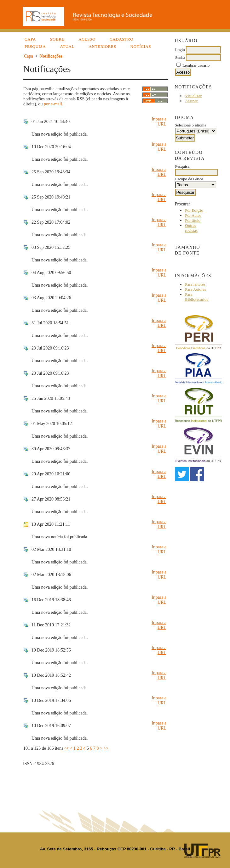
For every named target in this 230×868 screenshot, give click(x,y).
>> (106, 748)
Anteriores (102, 46)
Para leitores (195, 284)
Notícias (141, 46)
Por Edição (194, 210)
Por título (193, 220)
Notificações (51, 56)
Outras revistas (191, 228)
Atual (67, 46)
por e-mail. (53, 104)
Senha (180, 57)
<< (66, 748)
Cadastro (121, 39)
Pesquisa (35, 46)
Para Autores (195, 289)
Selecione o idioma (191, 125)
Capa (30, 39)
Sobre (57, 39)
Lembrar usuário (196, 65)
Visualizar (193, 96)
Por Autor (193, 215)
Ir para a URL (159, 122)
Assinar (191, 101)
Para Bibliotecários (196, 297)
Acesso (87, 39)
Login (180, 50)
